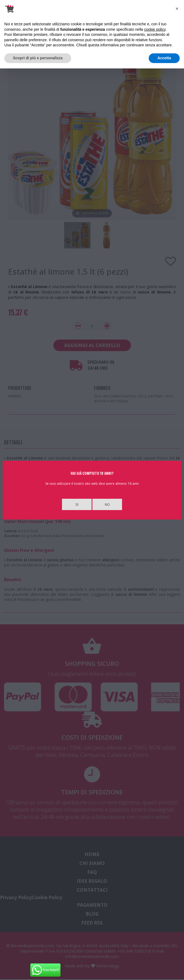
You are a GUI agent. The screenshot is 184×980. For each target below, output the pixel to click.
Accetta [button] (164, 58)
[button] (177, 9)
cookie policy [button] (155, 29)
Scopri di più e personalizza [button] (38, 58)
